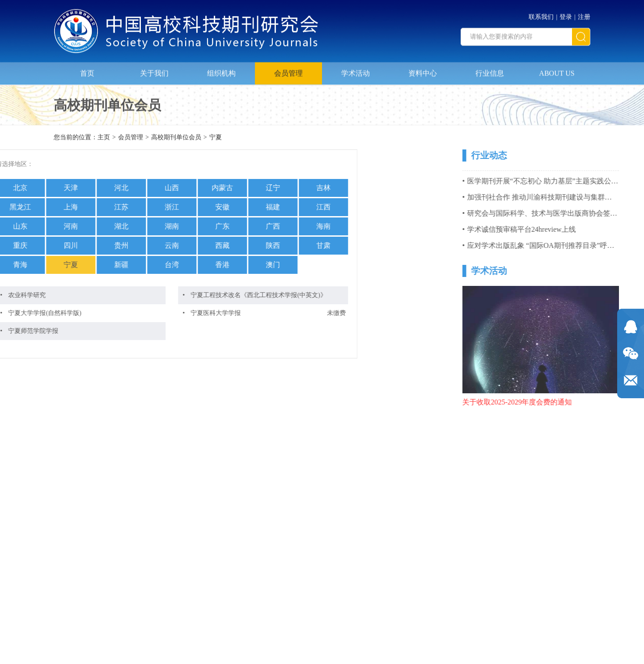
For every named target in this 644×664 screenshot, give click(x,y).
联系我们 (541, 15)
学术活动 (356, 70)
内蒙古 (153, 188)
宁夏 (216, 138)
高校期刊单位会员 (176, 138)
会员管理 (288, 70)
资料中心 (423, 70)
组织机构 (221, 70)
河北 (52, 188)
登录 (566, 15)
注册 (584, 15)
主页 (104, 138)
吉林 (254, 188)
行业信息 (490, 70)
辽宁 (204, 188)
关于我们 (154, 70)
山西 (103, 188)
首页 (87, 70)
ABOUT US (557, 70)
